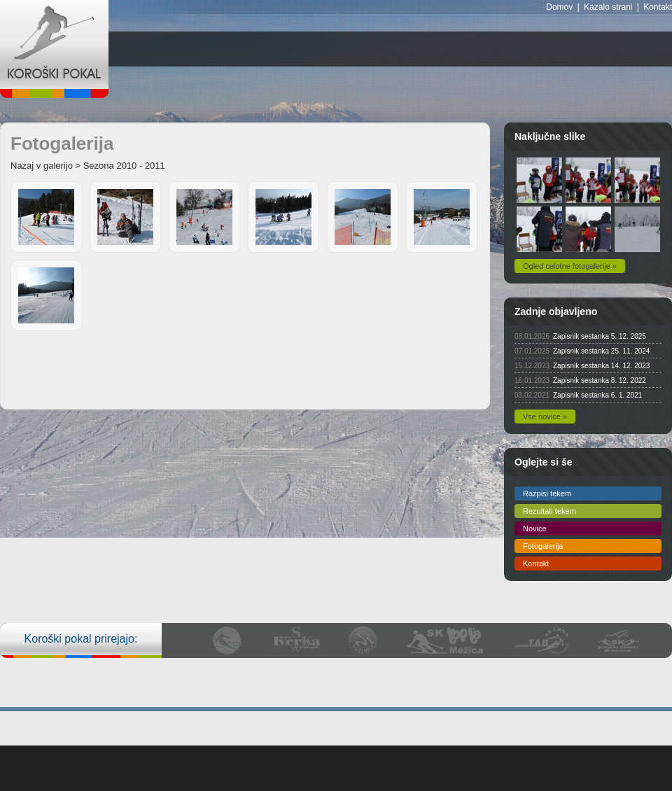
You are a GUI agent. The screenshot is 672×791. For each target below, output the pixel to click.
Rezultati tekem (549, 511)
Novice (535, 528)
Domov (559, 7)
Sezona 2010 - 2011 (124, 166)
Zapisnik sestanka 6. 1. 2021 (597, 395)
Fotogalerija (543, 546)
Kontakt (658, 7)
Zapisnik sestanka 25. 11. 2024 (601, 351)
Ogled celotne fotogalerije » (570, 266)
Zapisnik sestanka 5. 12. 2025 (600, 336)
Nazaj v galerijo (42, 166)
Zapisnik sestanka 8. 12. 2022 (600, 380)
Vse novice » (545, 416)
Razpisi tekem (547, 493)
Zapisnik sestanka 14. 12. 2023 (601, 366)
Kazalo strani (608, 7)
